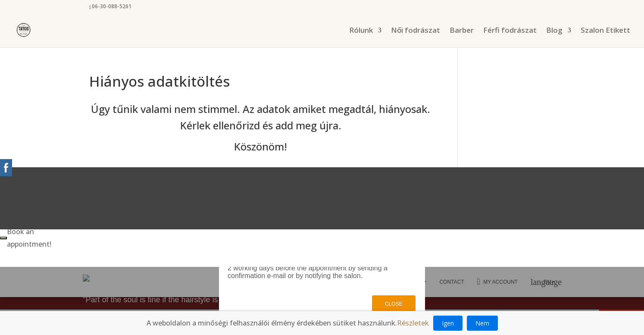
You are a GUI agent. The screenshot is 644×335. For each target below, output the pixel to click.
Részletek (413, 323)
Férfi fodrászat (510, 31)
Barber (462, 31)
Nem (482, 323)
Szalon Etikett (605, 31)
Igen (448, 323)
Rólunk (361, 31)
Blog (554, 31)
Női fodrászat (416, 31)
